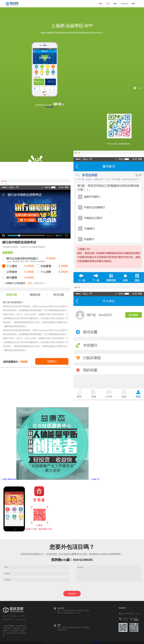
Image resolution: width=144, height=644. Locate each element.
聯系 (133, 4)
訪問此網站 (49, 107)
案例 (108, 4)
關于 (101, 4)
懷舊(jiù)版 (97, 643)
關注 (136, 620)
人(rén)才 (124, 4)
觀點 (115, 4)
